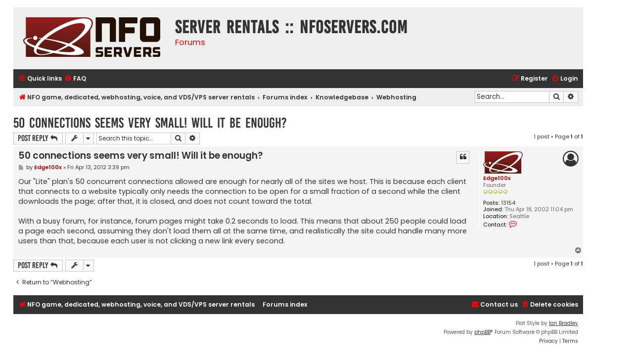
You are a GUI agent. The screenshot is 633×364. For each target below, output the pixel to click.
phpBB (482, 332)
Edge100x (497, 178)
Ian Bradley (564, 323)
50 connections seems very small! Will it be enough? (150, 123)
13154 (508, 203)
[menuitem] (75, 79)
